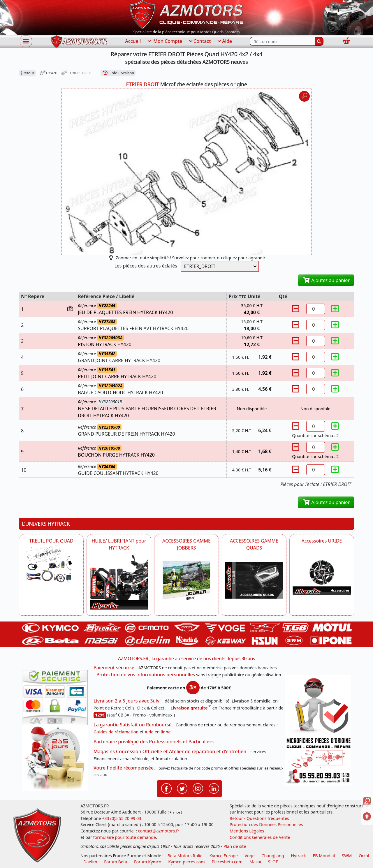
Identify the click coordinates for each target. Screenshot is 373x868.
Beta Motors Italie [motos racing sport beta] (185, 856)
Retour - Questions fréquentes (259, 818)
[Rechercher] (319, 41)
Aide (224, 41)
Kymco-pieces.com (186, 862)
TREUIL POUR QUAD (51, 541)
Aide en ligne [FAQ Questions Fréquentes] (158, 732)
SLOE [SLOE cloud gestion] (273, 862)
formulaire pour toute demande (125, 837)
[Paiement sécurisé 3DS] (55, 698)
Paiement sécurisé (114, 668)
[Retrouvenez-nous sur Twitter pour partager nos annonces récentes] (182, 788)
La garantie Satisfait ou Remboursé (133, 725)
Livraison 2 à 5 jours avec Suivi (127, 701)
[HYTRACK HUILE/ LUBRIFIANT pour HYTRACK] (119, 580)
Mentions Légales (247, 831)
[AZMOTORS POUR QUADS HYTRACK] (254, 580)
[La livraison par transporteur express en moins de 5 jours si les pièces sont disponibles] (55, 758)
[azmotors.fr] (79, 42)
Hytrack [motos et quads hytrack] (298, 856)
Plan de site (235, 846)
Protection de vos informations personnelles (146, 675)
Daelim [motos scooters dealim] (90, 862)
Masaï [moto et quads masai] (255, 862)
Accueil (133, 41)
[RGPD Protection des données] (318, 705)
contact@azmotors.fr (159, 831)
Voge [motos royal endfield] (250, 856)
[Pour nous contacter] (318, 761)
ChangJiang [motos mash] (273, 856)
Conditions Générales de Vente (260, 837)
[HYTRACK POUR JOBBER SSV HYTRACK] (186, 580)
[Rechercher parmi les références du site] (282, 41)
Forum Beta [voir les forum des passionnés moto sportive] (116, 862)
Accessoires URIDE (322, 541)
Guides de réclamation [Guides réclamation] (116, 732)
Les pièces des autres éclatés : (147, 266)
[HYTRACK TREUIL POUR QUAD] (51, 564)
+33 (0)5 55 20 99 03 (122, 818)
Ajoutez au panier (326, 280)
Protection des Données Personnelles (266, 824)
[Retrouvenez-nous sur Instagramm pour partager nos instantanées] (198, 788)
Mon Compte (164, 41)
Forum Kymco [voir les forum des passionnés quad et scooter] (148, 862)
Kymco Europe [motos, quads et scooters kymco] (224, 856)
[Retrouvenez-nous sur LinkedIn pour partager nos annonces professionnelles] (214, 788)
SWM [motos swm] (347, 856)
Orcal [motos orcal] (364, 856)
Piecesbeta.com (227, 862)
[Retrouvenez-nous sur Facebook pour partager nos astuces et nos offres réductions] (166, 788)
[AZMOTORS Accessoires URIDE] (322, 570)
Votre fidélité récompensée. (124, 768)
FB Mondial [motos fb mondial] (324, 856)
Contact (199, 41)
